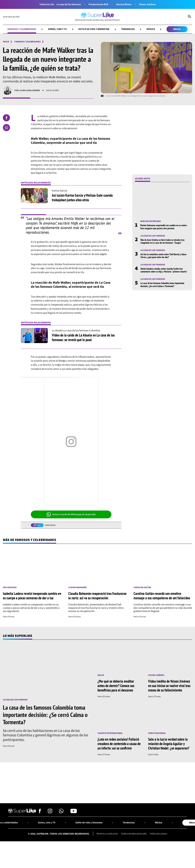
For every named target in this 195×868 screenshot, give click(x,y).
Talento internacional (110, 733)
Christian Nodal (157, 733)
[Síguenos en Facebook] (40, 812)
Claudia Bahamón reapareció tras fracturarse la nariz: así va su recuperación (97, 596)
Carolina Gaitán (142, 587)
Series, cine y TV (57, 29)
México (177, 29)
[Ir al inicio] (97, 17)
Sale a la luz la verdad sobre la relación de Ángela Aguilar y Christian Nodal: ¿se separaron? (169, 744)
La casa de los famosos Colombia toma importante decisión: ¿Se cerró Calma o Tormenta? (162, 285)
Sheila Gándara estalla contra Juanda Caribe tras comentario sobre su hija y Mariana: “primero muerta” (164, 270)
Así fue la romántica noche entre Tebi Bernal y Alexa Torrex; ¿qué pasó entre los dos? (163, 256)
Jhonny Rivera (124, 4)
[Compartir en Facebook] (6, 118)
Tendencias (128, 29)
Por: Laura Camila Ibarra (27, 90)
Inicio (6, 42)
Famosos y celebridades (22, 29)
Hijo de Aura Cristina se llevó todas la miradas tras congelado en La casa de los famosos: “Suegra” (162, 241)
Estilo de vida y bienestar (94, 29)
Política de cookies (158, 834)
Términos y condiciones (107, 834)
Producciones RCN (98, 4)
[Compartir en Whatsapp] (6, 128)
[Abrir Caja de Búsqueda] (189, 17)
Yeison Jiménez (147, 4)
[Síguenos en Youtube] (74, 812)
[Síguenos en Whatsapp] (61, 812)
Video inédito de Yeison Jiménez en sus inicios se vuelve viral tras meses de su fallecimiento (169, 686)
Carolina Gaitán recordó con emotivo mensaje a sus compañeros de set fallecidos (162, 596)
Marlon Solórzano (151, 221)
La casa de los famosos (69, 4)
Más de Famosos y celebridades (29, 540)
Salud (101, 675)
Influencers (10, 587)
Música (151, 29)
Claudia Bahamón (77, 587)
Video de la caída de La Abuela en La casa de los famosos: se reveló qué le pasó (83, 337)
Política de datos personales (134, 834)
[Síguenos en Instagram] (50, 812)
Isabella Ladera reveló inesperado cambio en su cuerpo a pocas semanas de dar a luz (32, 596)
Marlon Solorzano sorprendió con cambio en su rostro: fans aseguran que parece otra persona (164, 227)
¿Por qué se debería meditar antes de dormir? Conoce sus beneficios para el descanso (116, 686)
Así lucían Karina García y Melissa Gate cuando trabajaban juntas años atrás (82, 197)
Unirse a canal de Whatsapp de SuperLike (71, 514)
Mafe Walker (50, 525)
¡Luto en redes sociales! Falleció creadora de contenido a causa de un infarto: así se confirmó (119, 744)
